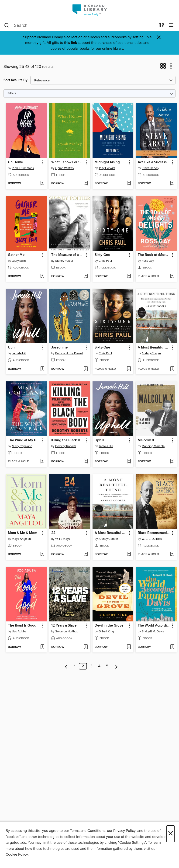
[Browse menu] (171, 25)
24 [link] (53, 533)
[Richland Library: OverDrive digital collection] (89, 10)
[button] (163, 67)
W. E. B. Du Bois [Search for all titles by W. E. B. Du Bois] (152, 539)
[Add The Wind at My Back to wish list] (42, 462)
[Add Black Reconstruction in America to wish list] (172, 554)
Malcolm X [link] (146, 440)
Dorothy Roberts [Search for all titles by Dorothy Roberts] (66, 446)
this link (71, 43)
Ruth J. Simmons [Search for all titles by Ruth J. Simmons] (23, 168)
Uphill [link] (13, 348)
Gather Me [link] (16, 255)
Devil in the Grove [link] (109, 626)
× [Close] (170, 834)
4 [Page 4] (99, 666)
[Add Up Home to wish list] (42, 184)
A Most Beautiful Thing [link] (154, 348)
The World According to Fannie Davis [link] (154, 626)
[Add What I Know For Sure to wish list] (86, 184)
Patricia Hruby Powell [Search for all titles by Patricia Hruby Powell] (69, 353)
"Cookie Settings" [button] (132, 843)
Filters (12, 93)
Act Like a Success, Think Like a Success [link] (154, 162)
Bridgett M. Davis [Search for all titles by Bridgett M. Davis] (153, 631)
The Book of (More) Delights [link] (154, 255)
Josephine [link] (59, 348)
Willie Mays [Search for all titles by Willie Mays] (63, 539)
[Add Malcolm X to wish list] (172, 462)
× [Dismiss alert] (159, 37)
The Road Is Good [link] (22, 626)
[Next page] (116, 666)
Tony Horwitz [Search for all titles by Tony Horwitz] (107, 168)
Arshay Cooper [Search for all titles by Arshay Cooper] (151, 353)
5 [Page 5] (107, 666)
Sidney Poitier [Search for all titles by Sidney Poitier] (64, 261)
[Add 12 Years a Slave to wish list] (86, 647)
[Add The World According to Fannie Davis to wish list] (172, 647)
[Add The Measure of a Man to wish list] (86, 276)
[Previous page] (66, 666)
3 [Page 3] (91, 666)
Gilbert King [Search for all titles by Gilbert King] (106, 631)
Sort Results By (15, 80)
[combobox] (80, 25)
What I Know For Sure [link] (67, 162)
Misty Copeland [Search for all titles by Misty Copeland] (22, 446)
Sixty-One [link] (102, 255)
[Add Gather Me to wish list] (42, 276)
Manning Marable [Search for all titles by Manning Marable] (153, 446)
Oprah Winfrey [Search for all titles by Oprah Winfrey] (65, 168)
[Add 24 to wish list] (86, 554)
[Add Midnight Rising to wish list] (129, 184)
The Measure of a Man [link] (67, 255)
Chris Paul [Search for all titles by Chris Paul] (105, 261)
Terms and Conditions (88, 831)
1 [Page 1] (75, 666)
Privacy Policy (124, 831)
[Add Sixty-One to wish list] (129, 276)
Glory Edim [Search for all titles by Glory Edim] (19, 261)
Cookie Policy (17, 854)
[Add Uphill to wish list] (42, 369)
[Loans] (162, 26)
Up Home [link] (15, 162)
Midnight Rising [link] (107, 162)
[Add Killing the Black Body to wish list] (86, 462)
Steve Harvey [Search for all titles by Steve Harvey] (150, 168)
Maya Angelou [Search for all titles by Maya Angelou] (21, 539)
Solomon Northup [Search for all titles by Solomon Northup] (67, 631)
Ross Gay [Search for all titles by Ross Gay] (148, 261)
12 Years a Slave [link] (64, 626)
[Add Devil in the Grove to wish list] (129, 647)
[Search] (7, 25)
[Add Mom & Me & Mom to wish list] (42, 554)
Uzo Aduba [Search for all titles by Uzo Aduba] (19, 631)
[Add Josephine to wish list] (86, 369)
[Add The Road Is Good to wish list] (42, 647)
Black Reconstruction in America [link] (154, 533)
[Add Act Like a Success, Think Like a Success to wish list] (172, 184)
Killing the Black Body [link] (67, 440)
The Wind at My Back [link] (24, 440)
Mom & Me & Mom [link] (22, 533)
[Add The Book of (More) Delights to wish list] (172, 276)
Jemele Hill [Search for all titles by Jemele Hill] (19, 353)
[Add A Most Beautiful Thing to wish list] (172, 369)
